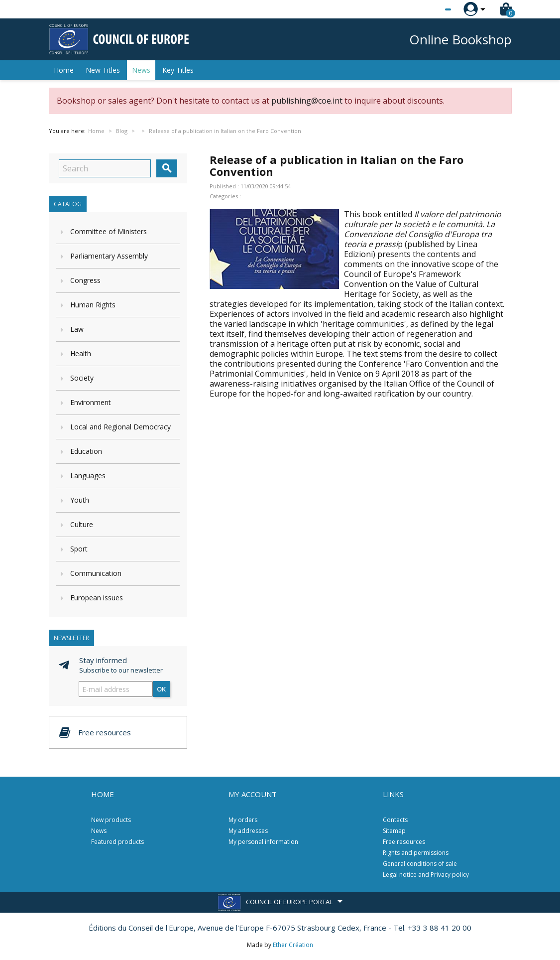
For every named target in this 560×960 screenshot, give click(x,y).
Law (77, 329)
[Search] (105, 168)
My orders (243, 820)
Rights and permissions (416, 853)
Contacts (395, 820)
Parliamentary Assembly (109, 256)
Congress (85, 280)
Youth (80, 500)
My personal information (263, 842)
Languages (88, 476)
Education (86, 451)
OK (161, 689)
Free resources (404, 842)
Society (82, 378)
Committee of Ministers (109, 231)
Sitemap (394, 831)
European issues (97, 598)
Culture (82, 524)
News (141, 70)
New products (111, 820)
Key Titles (178, 70)
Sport (79, 549)
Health (81, 353)
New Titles (103, 70)
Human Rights (93, 305)
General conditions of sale (420, 864)
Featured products (117, 842)
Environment (91, 402)
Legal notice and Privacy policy (426, 875)
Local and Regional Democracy (120, 427)
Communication (96, 573)
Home (64, 70)
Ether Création (293, 945)
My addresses (248, 831)
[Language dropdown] (429, 9)
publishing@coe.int (307, 101)
